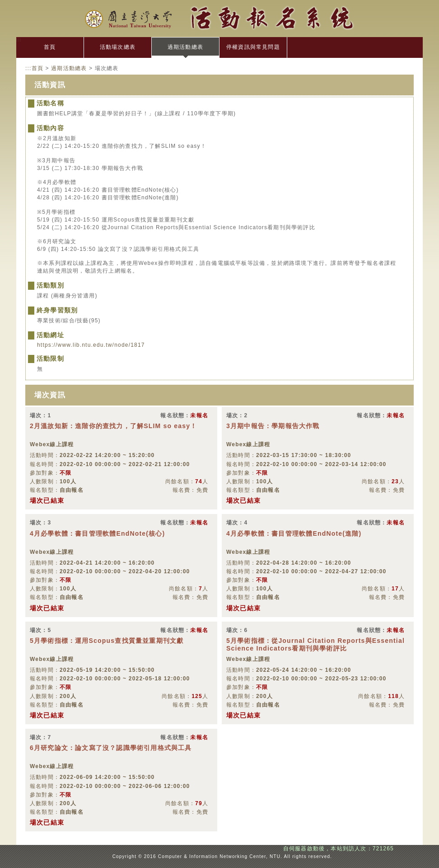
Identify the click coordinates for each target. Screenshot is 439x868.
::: (19, 40)
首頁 (50, 47)
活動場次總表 (118, 47)
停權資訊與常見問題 (253, 47)
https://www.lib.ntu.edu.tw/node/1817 (91, 345)
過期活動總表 (185, 47)
